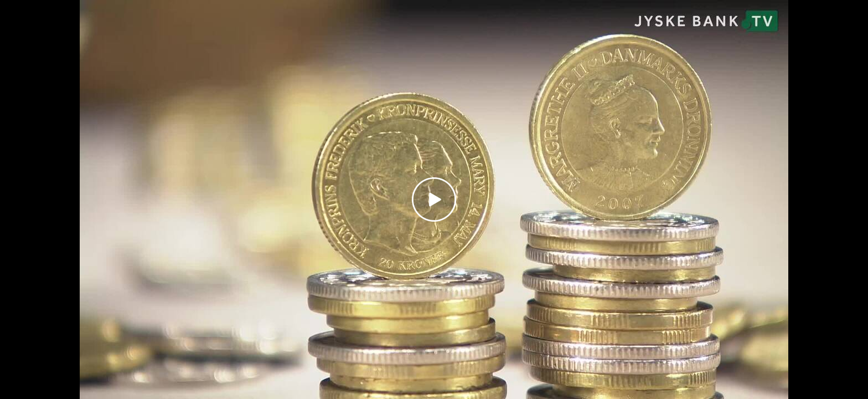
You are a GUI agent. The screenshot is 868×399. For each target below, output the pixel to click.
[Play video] (434, 199)
